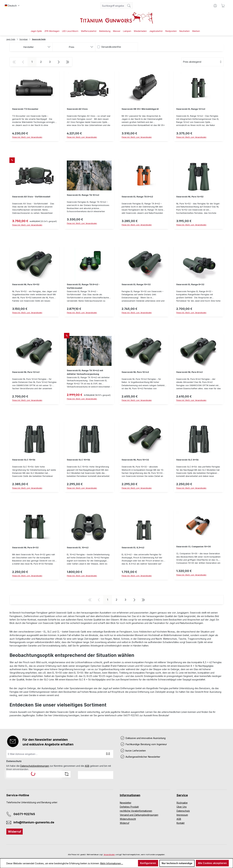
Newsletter (126, 803)
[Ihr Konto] (215, 6)
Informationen (130, 795)
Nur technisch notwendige (177, 863)
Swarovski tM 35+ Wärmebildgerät (140, 109)
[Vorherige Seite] (23, 62)
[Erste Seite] (14, 62)
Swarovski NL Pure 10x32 (135, 460)
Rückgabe (182, 803)
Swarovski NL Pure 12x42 (26, 372)
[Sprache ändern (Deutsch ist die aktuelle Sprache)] (12, 6)
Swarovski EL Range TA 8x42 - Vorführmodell (83, 286)
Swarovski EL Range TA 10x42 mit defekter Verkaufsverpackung (85, 372)
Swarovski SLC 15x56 (24, 460)
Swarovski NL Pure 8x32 (25, 548)
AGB (87, 766)
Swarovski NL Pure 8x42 (189, 372)
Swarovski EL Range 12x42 (191, 109)
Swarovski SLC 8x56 (187, 460)
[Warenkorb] (223, 6)
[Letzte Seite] (68, 62)
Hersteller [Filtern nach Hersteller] (37, 47)
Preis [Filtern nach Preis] (81, 47)
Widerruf (15, 832)
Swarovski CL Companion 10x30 (194, 547)
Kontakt (181, 823)
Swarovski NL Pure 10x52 (26, 284)
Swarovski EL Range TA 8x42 (137, 197)
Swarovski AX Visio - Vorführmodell (31, 197)
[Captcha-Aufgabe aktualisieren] (67, 774)
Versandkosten (109, 855)
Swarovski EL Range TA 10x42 (83, 195)
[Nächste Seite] (59, 62)
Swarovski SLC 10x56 (78, 460)
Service (182, 795)
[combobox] (113, 6)
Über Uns (182, 807)
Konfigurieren (148, 863)
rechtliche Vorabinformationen (136, 811)
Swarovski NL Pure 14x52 (190, 197)
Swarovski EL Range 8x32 (190, 284)
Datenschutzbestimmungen (35, 766)
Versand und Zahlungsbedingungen (139, 815)
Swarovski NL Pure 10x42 (135, 372)
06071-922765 (24, 814)
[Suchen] (129, 6)
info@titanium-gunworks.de (34, 822)
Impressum (182, 815)
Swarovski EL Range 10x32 (136, 284)
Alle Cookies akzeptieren (212, 863)
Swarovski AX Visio (77, 109)
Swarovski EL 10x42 (78, 548)
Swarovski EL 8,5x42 (133, 548)
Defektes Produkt (129, 807)
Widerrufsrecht (128, 819)
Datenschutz (183, 811)
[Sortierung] (203, 62)
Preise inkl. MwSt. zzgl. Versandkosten (191, 137)
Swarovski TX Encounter (25, 109)
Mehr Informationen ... (112, 863)
